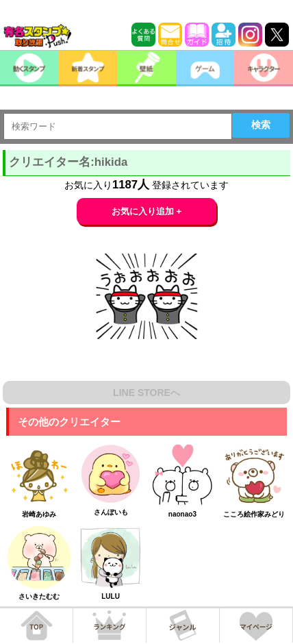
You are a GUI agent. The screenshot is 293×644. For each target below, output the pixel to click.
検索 (261, 125)
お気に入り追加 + (147, 211)
